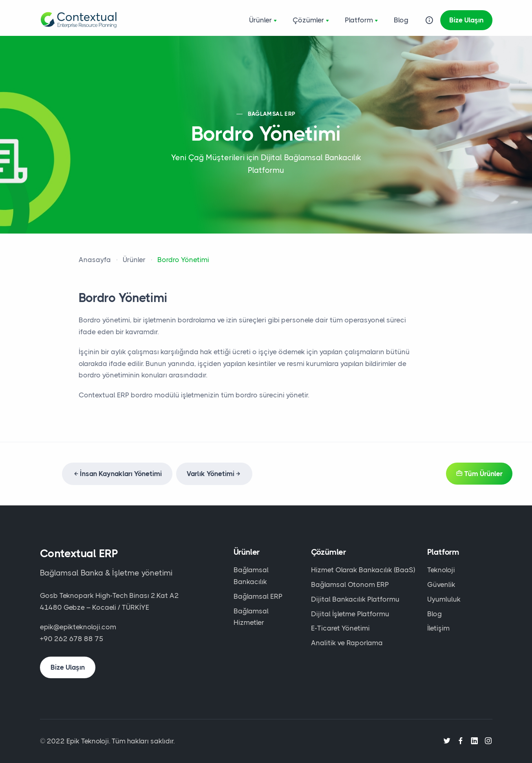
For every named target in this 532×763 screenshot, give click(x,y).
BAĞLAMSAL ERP (272, 114)
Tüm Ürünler (479, 474)
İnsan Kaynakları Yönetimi (117, 474)
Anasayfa (95, 260)
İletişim (438, 628)
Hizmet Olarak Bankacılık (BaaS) (363, 570)
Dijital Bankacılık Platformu (355, 599)
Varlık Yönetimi (214, 474)
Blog (401, 20)
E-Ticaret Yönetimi (340, 628)
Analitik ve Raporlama (347, 643)
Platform (362, 21)
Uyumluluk (444, 599)
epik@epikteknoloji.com (78, 627)
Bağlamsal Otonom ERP (350, 584)
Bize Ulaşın (466, 20)
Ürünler (264, 21)
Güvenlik (441, 584)
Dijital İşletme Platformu (350, 614)
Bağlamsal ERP (258, 596)
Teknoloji (441, 570)
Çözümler (312, 21)
